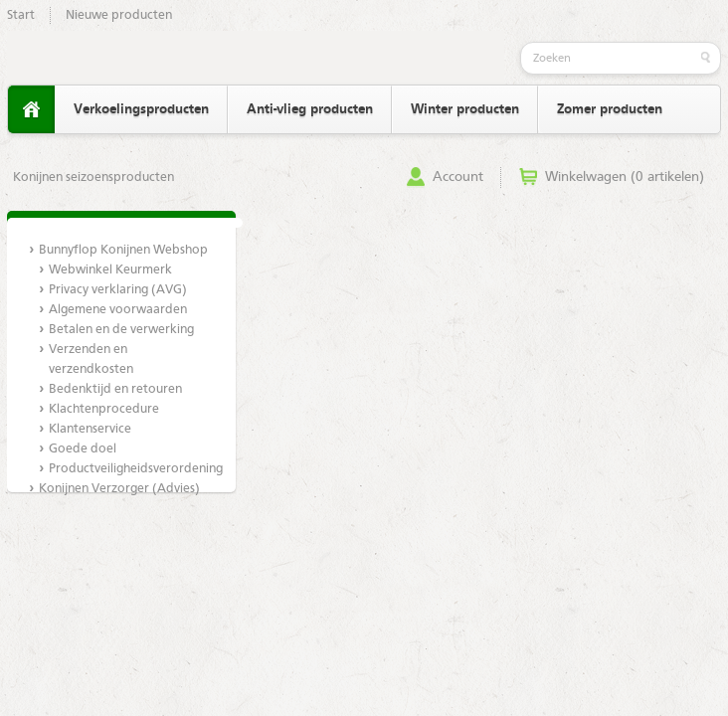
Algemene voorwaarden (118, 310)
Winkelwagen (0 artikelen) (625, 177)
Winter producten (465, 109)
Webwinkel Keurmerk (110, 270)
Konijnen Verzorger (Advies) (119, 489)
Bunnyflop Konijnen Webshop (123, 250)
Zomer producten (610, 109)
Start (21, 15)
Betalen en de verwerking (121, 330)
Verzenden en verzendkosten (91, 359)
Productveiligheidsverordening (131, 469)
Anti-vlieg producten (310, 109)
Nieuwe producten (119, 15)
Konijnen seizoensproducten (93, 178)
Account (458, 177)
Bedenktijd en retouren (115, 389)
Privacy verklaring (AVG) (118, 290)
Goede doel (83, 449)
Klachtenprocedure (104, 409)
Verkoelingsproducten (141, 109)
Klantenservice (90, 429)
